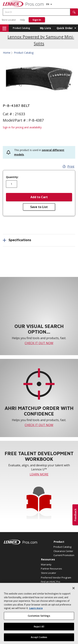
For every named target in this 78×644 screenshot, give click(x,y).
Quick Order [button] (65, 28)
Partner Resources (51, 569)
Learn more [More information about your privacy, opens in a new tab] (36, 611)
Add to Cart (39, 197)
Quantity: (12, 177)
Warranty (46, 564)
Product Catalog (21, 28)
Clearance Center (63, 551)
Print (68, 166)
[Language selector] (48, 4)
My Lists (45, 28)
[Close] (74, 591)
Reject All (39, 629)
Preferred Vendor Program (56, 578)
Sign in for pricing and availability (22, 127)
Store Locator (9, 20)
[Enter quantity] (12, 184)
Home (7, 53)
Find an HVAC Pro (51, 582)
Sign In (37, 20)
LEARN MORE (39, 474)
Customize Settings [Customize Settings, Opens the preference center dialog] (39, 619)
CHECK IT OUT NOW (39, 343)
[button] (74, 12)
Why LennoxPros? (51, 586)
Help (23, 20)
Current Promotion (64, 555)
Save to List (39, 207)
